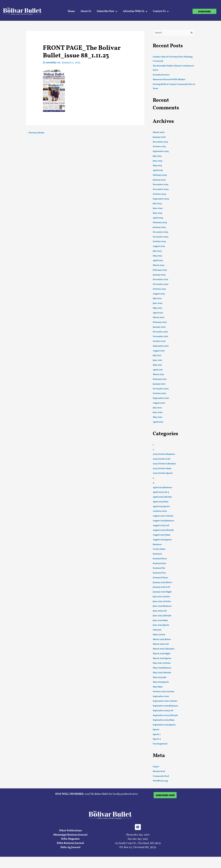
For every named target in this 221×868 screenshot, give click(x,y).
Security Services (161, 75)
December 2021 (160, 332)
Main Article (159, 635)
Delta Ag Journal (70, 847)
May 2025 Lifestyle (162, 673)
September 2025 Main (164, 720)
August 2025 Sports (162, 540)
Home (71, 11)
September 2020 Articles (165, 701)
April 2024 (158, 218)
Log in (156, 767)
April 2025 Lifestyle (162, 497)
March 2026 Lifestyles (164, 649)
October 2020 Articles (164, 692)
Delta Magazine (70, 839)
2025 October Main (162, 469)
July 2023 (157, 251)
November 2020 (161, 389)
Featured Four (160, 559)
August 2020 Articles (163, 516)
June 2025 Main (160, 621)
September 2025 (161, 151)
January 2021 (159, 384)
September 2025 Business (165, 706)
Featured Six (159, 568)
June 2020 (158, 412)
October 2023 (159, 242)
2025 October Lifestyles (164, 464)
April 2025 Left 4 (161, 492)
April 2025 (158, 170)
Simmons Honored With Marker (169, 80)
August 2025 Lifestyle (163, 530)
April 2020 (158, 422)
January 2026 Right (162, 592)
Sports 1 (157, 734)
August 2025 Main (162, 535)
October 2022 (159, 289)
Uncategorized (160, 744)
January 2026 (159, 137)
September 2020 (161, 398)
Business (157, 545)
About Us (86, 11)
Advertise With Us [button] (135, 11)
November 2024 (161, 189)
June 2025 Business (162, 606)
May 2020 (158, 417)
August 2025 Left (161, 526)
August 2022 (159, 294)
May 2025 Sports (161, 682)
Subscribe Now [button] (107, 11)
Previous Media (35, 133)
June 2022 (158, 303)
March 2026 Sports (162, 658)
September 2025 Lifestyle (165, 715)
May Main (158, 687)
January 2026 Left (161, 587)
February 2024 (160, 223)
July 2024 (157, 204)
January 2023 (159, 275)
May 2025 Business (162, 668)
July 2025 (157, 156)
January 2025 (159, 180)
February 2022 (160, 322)
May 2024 (158, 213)
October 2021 (159, 341)
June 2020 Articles (162, 602)
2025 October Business (164, 454)
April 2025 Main (161, 502)
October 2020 (159, 393)
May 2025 (157, 166)
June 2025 (158, 161)
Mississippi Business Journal (70, 835)
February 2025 (160, 175)
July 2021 (157, 356)
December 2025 (160, 142)
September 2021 (161, 346)
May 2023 (157, 256)
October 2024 (159, 194)
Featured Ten (159, 573)
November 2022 (161, 284)
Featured (157, 554)
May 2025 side (160, 677)
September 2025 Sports (164, 725)
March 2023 (159, 265)
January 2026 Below (163, 583)
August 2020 (159, 403)
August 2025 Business (163, 521)
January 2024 (159, 227)
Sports (156, 730)
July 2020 (157, 408)
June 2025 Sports (161, 625)
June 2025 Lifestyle (162, 616)
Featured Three (160, 578)
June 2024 (158, 208)
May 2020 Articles (162, 663)
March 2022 (159, 318)
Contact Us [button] (161, 11)
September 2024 (161, 199)
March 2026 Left (161, 644)
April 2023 (158, 261)
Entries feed (159, 771)
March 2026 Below (162, 640)
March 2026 (159, 132)
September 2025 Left (163, 711)
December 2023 (160, 232)
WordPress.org (160, 781)
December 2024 (161, 185)
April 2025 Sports (161, 507)
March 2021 (158, 375)
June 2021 (157, 360)
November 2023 (161, 237)
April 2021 (158, 370)
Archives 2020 (160, 511)
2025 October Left (162, 459)
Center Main (159, 549)
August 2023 (159, 246)
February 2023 (160, 270)
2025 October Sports (163, 473)
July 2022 (157, 299)
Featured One (159, 564)
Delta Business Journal (70, 843)
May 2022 (157, 308)
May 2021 (157, 365)
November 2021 (160, 337)
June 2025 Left (160, 611)
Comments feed (161, 776)
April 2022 (158, 313)
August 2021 (159, 351)
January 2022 (159, 327)
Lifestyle (157, 630)
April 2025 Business (162, 488)
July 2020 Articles (161, 597)
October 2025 (159, 147)
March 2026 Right (162, 654)
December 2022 (160, 280)
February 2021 (160, 379)
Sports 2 (157, 739)
